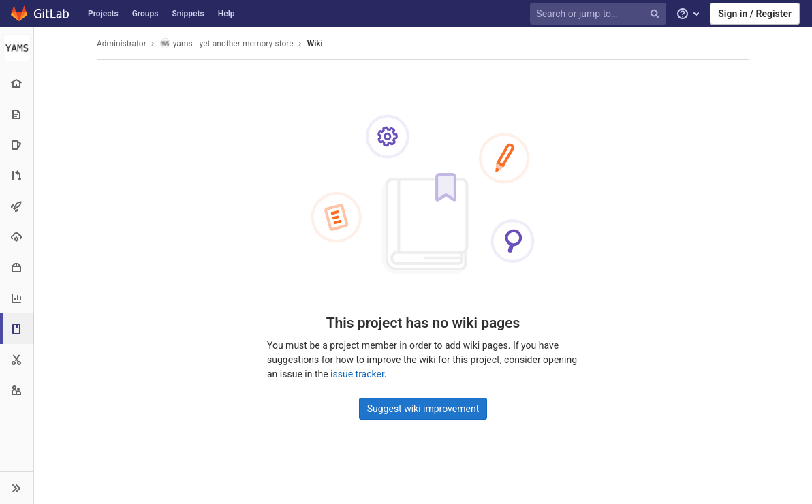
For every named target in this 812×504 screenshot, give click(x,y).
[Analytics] (17, 298)
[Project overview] (17, 83)
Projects (103, 14)
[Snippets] (17, 359)
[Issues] (17, 145)
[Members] (17, 390)
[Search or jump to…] (600, 14)
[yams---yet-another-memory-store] (17, 48)
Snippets (188, 14)
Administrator (122, 44)
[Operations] (17, 237)
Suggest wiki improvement (423, 409)
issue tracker (357, 374)
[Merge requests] (17, 175)
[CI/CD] (17, 206)
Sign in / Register (755, 14)
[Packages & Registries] (17, 267)
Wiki (315, 44)
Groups (145, 14)
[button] (17, 488)
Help (227, 14)
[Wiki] (18, 329)
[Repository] (17, 114)
